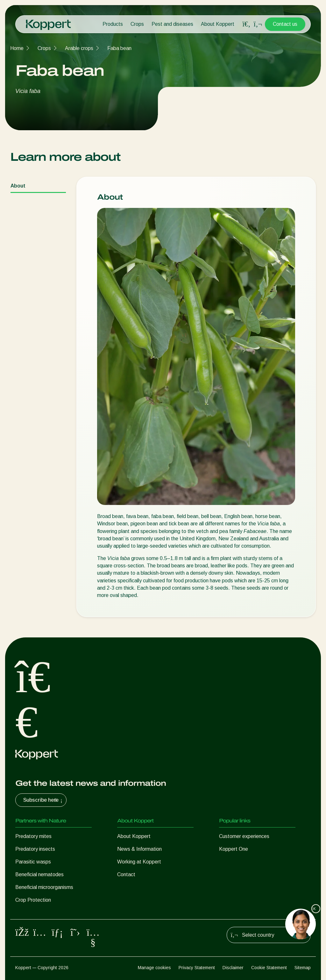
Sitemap (303, 968)
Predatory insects (35, 849)
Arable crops (79, 48)
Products (113, 24)
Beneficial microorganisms (44, 887)
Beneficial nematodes (39, 874)
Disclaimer (233, 968)
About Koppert (218, 24)
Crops (137, 24)
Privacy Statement (197, 968)
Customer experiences (244, 836)
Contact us (285, 24)
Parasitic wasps (33, 862)
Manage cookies (154, 968)
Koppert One (234, 849)
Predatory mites (33, 836)
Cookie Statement (269, 968)
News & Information (139, 849)
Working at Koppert (139, 862)
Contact (126, 874)
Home (17, 48)
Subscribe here (43, 800)
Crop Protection (33, 900)
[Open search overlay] (246, 24)
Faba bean (119, 48)
